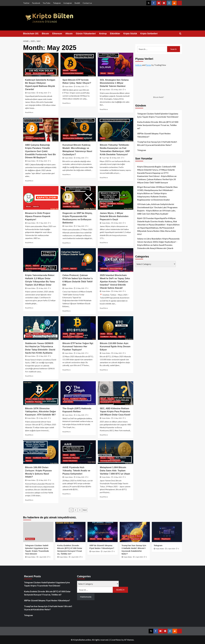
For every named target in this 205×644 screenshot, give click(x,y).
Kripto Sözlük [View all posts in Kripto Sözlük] (68, 402)
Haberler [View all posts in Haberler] (51, 73)
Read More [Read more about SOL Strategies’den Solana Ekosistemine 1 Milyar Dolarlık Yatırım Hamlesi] (104, 109)
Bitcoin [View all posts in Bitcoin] (28, 73)
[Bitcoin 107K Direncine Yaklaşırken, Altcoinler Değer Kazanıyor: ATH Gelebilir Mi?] (41, 393)
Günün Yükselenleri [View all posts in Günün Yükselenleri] (70, 461)
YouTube (47, 3)
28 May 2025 (116, 158)
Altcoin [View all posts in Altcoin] (103, 73)
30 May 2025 (43, 93)
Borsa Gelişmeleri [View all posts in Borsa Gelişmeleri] (39, 73)
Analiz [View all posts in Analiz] (73, 204)
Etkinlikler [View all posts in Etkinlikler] (104, 269)
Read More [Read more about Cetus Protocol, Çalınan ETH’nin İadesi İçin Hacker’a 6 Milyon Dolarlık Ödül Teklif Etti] (67, 311)
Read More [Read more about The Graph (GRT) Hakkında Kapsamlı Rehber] (67, 432)
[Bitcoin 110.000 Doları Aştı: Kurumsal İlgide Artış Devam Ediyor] (115, 328)
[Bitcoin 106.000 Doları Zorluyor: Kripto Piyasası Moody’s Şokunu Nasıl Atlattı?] (41, 452)
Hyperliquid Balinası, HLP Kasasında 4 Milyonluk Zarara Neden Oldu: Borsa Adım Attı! (156, 231)
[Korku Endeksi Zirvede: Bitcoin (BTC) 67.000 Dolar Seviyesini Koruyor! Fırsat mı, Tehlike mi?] (70, 532)
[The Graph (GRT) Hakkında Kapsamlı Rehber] (78, 393)
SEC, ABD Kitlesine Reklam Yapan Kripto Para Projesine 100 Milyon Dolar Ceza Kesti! (115, 412)
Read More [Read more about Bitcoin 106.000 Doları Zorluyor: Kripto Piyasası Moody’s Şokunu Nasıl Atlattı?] (29, 500)
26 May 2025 (118, 223)
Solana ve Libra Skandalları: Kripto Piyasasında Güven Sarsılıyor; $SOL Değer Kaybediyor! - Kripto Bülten (158, 242)
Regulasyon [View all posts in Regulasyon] (30, 539)
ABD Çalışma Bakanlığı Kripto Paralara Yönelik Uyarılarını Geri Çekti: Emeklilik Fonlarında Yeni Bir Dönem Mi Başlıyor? (41, 151)
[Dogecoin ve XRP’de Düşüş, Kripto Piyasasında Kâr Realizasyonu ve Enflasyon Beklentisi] (78, 198)
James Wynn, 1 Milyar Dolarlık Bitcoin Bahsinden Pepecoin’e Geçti (114, 216)
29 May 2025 (118, 90)
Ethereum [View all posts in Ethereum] (126, 539)
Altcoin (69, 34)
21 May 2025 (43, 418)
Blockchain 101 (31, 34)
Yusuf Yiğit (105, 158)
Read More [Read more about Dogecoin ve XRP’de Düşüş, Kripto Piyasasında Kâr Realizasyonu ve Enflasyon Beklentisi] (67, 243)
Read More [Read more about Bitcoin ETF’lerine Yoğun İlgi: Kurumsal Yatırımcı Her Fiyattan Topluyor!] (67, 370)
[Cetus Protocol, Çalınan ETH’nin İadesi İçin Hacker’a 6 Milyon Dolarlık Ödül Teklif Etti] (78, 260)
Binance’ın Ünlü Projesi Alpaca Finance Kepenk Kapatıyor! (38, 216)
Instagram (68, 3)
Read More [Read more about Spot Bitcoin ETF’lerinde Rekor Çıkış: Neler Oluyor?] (67, 103)
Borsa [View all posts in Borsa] (99, 539)
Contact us (87, 3)
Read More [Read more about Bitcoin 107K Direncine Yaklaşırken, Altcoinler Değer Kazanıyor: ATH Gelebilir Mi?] (29, 435)
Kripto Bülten (31, 93)
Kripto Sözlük (130, 34)
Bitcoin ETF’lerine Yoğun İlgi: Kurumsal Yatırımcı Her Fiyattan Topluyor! (78, 346)
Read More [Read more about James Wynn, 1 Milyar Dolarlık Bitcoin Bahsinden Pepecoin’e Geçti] (104, 243)
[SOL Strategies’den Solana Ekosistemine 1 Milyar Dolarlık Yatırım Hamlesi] (115, 64)
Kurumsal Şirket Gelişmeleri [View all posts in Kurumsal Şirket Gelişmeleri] (73, 73)
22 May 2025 (43, 356)
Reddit (77, 3)
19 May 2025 (118, 477)
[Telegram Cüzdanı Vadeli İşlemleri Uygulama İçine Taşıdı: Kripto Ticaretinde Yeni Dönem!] (38, 532)
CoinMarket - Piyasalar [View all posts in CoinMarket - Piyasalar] (71, 206)
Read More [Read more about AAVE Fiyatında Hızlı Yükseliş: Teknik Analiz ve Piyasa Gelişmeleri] (67, 494)
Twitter (26, 3)
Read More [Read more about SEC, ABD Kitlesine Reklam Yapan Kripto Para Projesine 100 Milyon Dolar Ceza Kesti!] (104, 435)
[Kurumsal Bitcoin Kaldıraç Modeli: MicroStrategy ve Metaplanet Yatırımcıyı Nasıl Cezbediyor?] (78, 130)
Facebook (36, 3)
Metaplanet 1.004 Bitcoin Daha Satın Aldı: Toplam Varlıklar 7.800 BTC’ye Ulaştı (115, 471)
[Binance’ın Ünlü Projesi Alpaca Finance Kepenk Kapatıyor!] (41, 198)
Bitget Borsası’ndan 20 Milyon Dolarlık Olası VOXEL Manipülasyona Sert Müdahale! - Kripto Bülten (157, 190)
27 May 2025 (43, 223)
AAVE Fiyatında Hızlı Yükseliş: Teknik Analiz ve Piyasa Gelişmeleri (76, 471)
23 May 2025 (80, 288)
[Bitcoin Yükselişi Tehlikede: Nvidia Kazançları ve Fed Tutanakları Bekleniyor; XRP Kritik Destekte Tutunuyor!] (115, 130)
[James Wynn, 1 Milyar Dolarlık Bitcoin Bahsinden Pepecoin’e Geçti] (115, 198)
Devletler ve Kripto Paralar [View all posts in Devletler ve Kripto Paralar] (35, 138)
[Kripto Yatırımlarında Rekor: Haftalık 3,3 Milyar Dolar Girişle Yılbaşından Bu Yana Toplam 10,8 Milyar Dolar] (41, 260)
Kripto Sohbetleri (149, 34)
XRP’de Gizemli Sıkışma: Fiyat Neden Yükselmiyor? (154, 135)
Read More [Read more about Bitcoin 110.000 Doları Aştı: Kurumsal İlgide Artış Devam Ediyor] (104, 370)
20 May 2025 (43, 480)
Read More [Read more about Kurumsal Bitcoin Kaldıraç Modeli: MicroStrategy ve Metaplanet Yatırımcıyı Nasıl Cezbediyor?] (67, 174)
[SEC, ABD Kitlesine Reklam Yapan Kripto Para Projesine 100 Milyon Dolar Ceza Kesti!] (115, 393)
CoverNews (116, 640)
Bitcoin (45, 34)
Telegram (57, 3)
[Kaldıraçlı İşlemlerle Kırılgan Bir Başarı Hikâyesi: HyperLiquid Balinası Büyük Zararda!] (41, 64)
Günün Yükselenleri (86, 34)
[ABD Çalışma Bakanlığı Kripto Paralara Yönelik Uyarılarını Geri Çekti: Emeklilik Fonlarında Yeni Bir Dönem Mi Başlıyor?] (41, 130)
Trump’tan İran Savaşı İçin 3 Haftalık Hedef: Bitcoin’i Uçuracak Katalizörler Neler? (157, 143)
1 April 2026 (43, 557)
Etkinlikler (115, 34)
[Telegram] (167, 532)
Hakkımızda (86, 597)
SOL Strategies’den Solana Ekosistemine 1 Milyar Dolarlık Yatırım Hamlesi (114, 83)
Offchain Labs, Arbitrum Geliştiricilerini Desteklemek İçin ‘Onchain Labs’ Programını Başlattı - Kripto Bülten (157, 207)
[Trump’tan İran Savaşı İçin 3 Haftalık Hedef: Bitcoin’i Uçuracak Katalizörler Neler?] (135, 532)
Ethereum (57, 34)
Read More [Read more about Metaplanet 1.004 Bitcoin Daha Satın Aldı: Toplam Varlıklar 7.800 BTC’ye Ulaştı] (104, 497)
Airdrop (103, 34)
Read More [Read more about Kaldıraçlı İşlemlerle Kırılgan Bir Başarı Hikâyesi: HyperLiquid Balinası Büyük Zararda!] (29, 112)
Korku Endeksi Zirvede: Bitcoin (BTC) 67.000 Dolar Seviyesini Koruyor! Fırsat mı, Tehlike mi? (158, 125)
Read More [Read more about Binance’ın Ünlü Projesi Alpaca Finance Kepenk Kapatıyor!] (29, 243)
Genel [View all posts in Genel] (103, 138)
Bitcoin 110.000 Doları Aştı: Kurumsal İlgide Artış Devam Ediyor (115, 346)
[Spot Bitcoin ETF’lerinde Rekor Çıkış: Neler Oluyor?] (78, 64)
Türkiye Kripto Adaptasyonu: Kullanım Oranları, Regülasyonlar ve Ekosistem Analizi (153, 197)
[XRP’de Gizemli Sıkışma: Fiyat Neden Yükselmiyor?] (103, 532)
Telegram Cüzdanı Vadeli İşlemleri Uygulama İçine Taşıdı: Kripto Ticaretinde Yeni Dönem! (158, 115)
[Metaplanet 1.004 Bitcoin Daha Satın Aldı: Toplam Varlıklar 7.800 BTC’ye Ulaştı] (115, 452)
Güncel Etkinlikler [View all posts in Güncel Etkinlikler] (116, 269)
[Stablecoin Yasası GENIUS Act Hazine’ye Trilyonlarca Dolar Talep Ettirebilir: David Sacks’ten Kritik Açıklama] (41, 328)
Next (85, 510)
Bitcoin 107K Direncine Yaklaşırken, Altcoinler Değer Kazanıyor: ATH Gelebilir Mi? (41, 412)
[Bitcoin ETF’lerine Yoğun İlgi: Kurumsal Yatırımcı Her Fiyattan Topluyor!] (78, 328)
